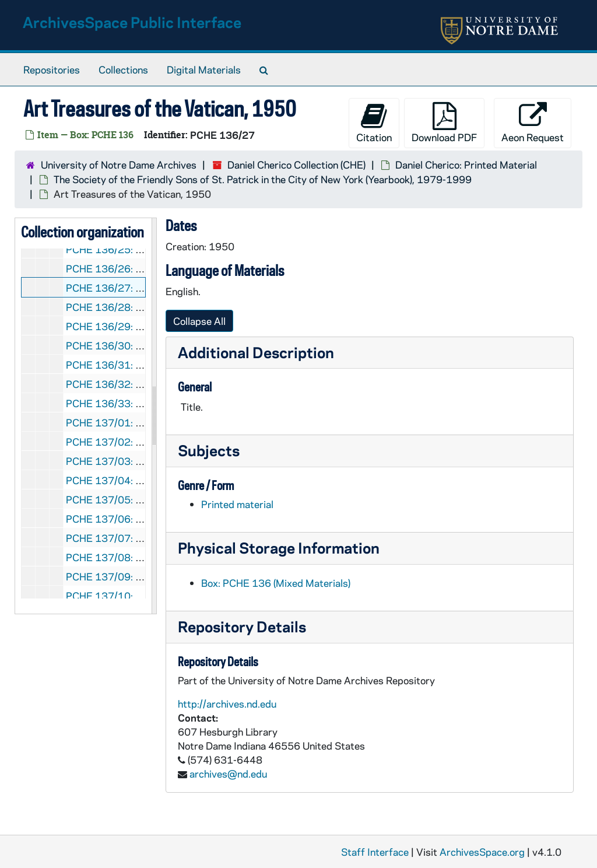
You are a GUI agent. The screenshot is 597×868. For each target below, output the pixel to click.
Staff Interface (375, 852)
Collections (123, 69)
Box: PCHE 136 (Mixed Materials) (276, 583)
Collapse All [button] (199, 321)
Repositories (52, 69)
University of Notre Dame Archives (119, 164)
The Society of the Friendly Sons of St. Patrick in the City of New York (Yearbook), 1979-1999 (263, 179)
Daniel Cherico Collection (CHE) (296, 164)
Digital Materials (204, 69)
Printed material (237, 504)
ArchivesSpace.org (482, 852)
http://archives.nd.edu (227, 703)
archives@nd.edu (228, 773)
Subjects (209, 450)
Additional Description (256, 352)
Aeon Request (533, 123)
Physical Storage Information (279, 547)
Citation (374, 123)
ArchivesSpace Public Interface (132, 22)
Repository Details (242, 626)
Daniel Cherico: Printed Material (466, 164)
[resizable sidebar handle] (154, 416)
